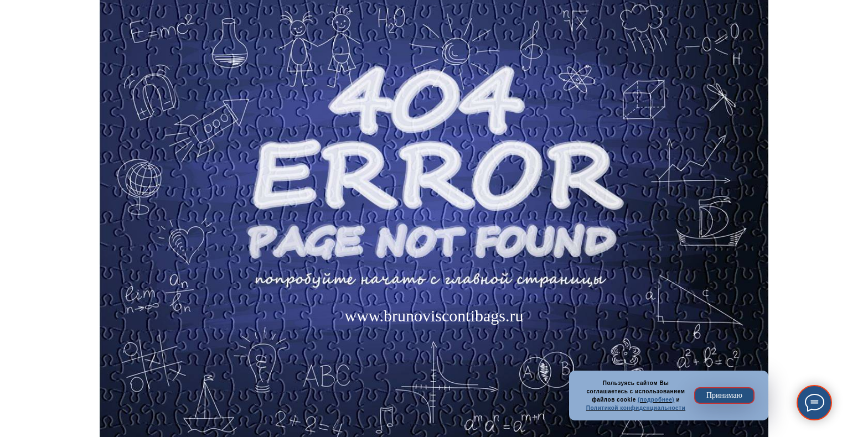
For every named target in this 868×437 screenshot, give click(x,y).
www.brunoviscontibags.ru (434, 316)
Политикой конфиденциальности (636, 408)
